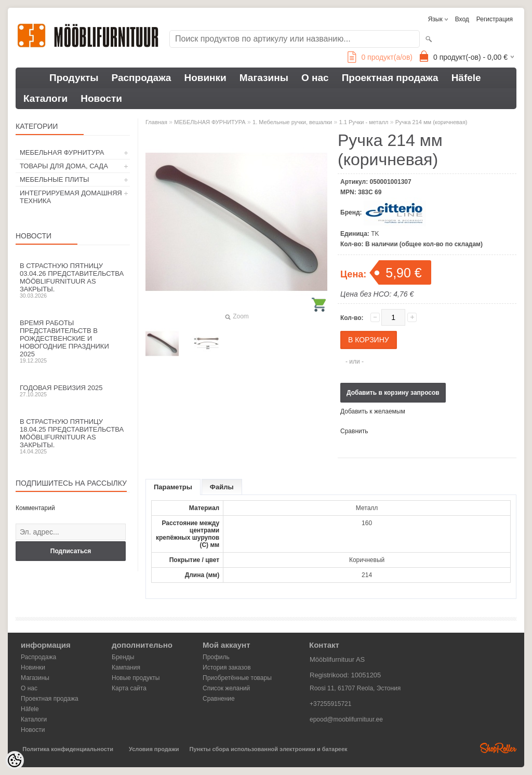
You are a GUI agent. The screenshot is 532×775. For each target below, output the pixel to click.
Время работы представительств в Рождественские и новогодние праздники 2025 (73, 341)
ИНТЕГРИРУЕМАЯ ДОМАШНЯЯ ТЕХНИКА (71, 197)
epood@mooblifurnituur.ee (346, 719)
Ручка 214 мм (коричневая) (431, 122)
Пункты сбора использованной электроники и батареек (269, 749)
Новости (101, 98)
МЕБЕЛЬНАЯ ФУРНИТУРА (62, 152)
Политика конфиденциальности (68, 749)
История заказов (227, 667)
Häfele (466, 78)
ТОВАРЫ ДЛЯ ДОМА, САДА (64, 166)
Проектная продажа (390, 78)
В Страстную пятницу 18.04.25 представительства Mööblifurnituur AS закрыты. (73, 436)
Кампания (126, 667)
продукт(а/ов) (380, 57)
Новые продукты (136, 678)
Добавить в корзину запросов (393, 393)
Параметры (173, 487)
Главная (156, 122)
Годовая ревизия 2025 (73, 391)
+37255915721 (330, 704)
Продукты (74, 78)
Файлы (222, 487)
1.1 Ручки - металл (364, 122)
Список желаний (226, 688)
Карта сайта (129, 688)
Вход (462, 19)
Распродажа (142, 78)
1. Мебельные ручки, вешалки (292, 122)
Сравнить (354, 431)
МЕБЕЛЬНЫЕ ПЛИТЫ (55, 179)
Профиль (216, 657)
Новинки (205, 78)
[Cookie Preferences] (15, 760)
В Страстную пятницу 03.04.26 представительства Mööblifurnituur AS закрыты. (73, 280)
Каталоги (45, 98)
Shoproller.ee (498, 748)
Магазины (264, 78)
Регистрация (495, 19)
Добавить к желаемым (373, 411)
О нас (315, 78)
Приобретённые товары (237, 678)
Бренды (123, 657)
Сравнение (219, 699)
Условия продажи (154, 749)
